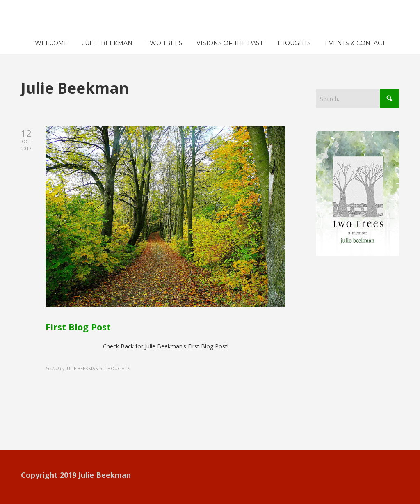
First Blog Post (78, 327)
